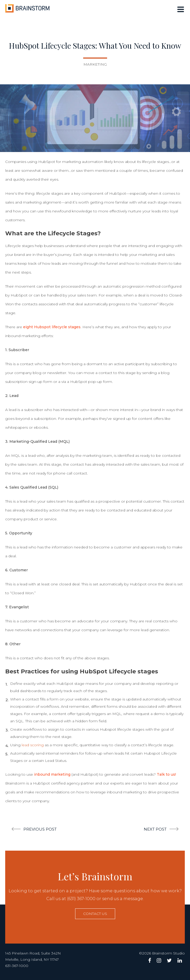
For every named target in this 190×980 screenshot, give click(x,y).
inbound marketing (52, 774)
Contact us (95, 914)
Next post (155, 829)
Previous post (40, 829)
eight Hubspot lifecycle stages (52, 327)
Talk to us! (166, 774)
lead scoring (33, 745)
